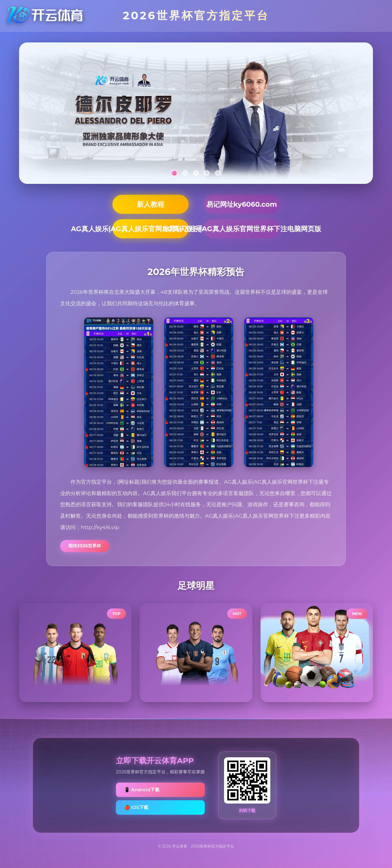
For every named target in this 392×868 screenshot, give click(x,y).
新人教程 (151, 204)
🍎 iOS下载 (136, 807)
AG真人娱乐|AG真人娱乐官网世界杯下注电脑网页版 (242, 229)
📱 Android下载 (142, 790)
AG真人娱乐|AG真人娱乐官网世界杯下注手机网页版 (151, 229)
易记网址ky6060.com (242, 204)
